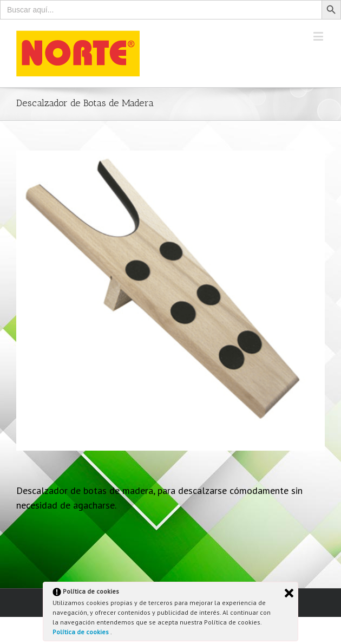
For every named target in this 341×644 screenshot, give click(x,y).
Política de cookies (81, 632)
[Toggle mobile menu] (319, 36)
